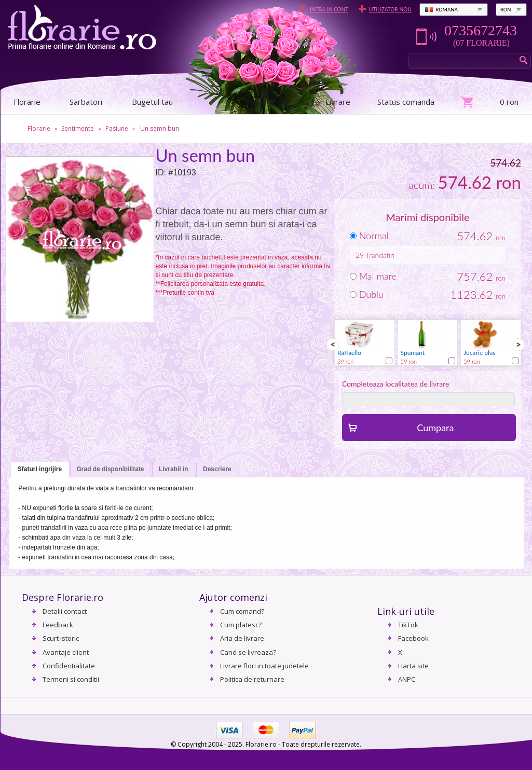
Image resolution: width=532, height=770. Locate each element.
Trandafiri (380, 255)
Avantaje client (66, 652)
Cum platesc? (241, 625)
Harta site (413, 666)
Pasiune (117, 128)
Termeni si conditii (71, 679)
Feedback (58, 625)
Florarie (39, 128)
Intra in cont (329, 9)
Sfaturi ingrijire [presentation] (40, 469)
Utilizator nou (390, 9)
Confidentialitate (69, 666)
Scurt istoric (61, 638)
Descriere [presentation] (217, 469)
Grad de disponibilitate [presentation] (111, 469)
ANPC (407, 679)
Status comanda (406, 102)
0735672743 (481, 31)
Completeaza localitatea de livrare (396, 384)
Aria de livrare (242, 638)
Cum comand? (242, 611)
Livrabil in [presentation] (174, 469)
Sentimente (78, 128)
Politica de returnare (252, 679)
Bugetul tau (152, 102)
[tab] (40, 470)
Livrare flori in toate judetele (264, 666)
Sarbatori (86, 102)
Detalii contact (65, 611)
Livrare (338, 102)
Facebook (413, 638)
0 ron (509, 102)
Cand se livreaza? (248, 652)
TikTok (408, 625)
